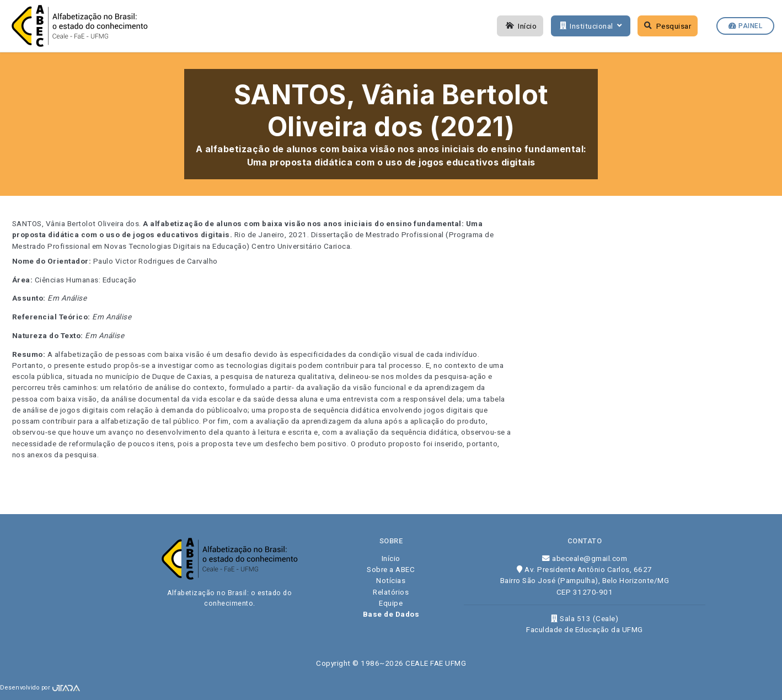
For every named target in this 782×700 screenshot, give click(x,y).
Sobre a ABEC (391, 569)
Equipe (391, 603)
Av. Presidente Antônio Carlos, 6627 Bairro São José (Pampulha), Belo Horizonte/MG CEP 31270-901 (585, 581)
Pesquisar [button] (668, 26)
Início (520, 26)
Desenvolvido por (40, 688)
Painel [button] (745, 26)
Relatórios (391, 592)
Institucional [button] (590, 26)
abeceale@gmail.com (585, 558)
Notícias (391, 580)
